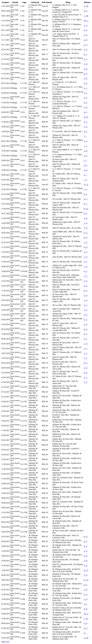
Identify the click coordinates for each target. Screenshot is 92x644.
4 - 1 (85, 103)
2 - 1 (85, 88)
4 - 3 (85, 98)
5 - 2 (85, 25)
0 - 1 (85, 54)
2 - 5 (85, 281)
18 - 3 (86, 614)
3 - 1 (85, 93)
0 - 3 (85, 233)
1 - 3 (85, 127)
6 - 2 (85, 546)
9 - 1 (85, 320)
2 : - (85, 160)
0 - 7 (85, 541)
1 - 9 (85, 599)
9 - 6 (85, 623)
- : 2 (85, 146)
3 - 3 (85, 49)
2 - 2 (85, 59)
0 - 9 (85, 247)
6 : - (85, 633)
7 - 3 (85, 276)
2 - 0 (85, 40)
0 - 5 (85, 199)
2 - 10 (86, 638)
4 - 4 (85, 170)
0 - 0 (85, 537)
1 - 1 (85, 358)
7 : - (85, 136)
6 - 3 (85, 291)
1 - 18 (86, 16)
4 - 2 (85, 11)
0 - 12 (86, 209)
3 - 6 (85, 35)
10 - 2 (86, 21)
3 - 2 (85, 310)
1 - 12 (86, 619)
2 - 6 (85, 69)
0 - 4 (85, 238)
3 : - (85, 175)
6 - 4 (85, 30)
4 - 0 (85, 373)
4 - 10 (86, 6)
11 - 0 (86, 117)
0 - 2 (85, 329)
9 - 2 (85, 594)
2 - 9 (85, 575)
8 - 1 (85, 194)
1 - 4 (85, 223)
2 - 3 (85, 45)
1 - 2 (85, 141)
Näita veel (5, 642)
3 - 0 (85, 64)
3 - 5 (85, 382)
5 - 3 (85, 252)
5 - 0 (85, 228)
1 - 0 (85, 107)
